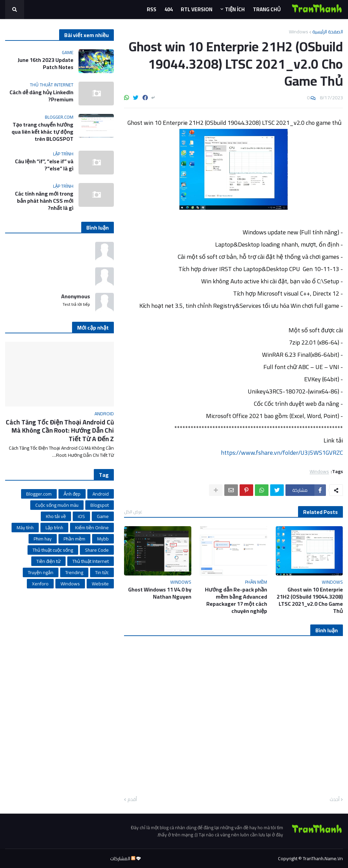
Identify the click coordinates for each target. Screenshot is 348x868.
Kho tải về (56, 516)
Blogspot (100, 505)
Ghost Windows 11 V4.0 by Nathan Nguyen (160, 593)
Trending (74, 572)
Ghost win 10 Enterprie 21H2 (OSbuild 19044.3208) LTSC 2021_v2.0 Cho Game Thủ (310, 600)
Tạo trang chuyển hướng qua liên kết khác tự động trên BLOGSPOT (42, 132)
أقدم (132, 800)
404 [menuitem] (169, 9)
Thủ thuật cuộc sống (53, 550)
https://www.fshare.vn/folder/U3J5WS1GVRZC (282, 453)
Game (103, 516)
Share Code (97, 550)
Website (100, 584)
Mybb (103, 539)
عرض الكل (133, 512)
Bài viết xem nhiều (86, 35)
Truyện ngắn (41, 572)
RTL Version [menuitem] (197, 9)
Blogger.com (39, 494)
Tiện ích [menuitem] (235, 9)
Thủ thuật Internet (91, 561)
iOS (81, 516)
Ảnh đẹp (72, 494)
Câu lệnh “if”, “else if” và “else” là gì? (44, 165)
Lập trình (54, 528)
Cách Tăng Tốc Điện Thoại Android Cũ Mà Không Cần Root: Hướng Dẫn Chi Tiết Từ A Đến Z (60, 431)
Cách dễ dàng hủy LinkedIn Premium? (41, 96)
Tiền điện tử (48, 561)
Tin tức (102, 572)
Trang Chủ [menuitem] (267, 9)
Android (101, 494)
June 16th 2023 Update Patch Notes (46, 64)
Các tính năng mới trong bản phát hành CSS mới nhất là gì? (44, 201)
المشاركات (123, 858)
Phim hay (43, 539)
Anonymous (76, 296)
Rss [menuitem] (152, 9)
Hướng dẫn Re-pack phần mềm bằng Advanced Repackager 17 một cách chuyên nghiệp (236, 600)
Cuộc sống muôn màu (57, 505)
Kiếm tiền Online (92, 528)
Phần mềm (74, 539)
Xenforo (40, 584)
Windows (299, 32)
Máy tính (25, 528)
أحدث (335, 800)
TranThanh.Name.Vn (323, 858)
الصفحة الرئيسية (328, 32)
